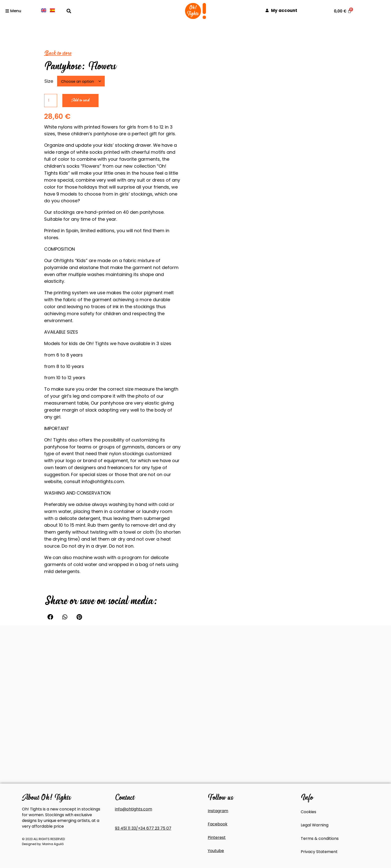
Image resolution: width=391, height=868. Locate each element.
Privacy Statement (319, 852)
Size (49, 81)
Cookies (308, 812)
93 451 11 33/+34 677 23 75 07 (143, 828)
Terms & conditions (320, 838)
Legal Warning (315, 825)
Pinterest (217, 837)
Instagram (218, 811)
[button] (69, 11)
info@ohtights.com (134, 809)
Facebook (218, 824)
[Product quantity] (51, 100)
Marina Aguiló (53, 844)
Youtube (216, 851)
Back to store (58, 53)
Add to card (80, 100)
